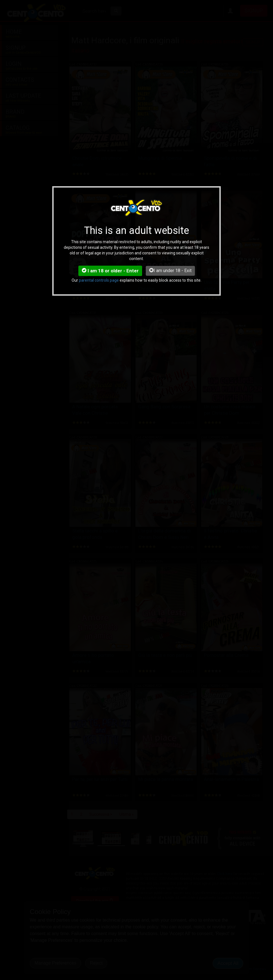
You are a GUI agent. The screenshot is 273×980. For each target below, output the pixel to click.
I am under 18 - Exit (170, 271)
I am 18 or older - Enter (110, 271)
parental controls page (99, 280)
